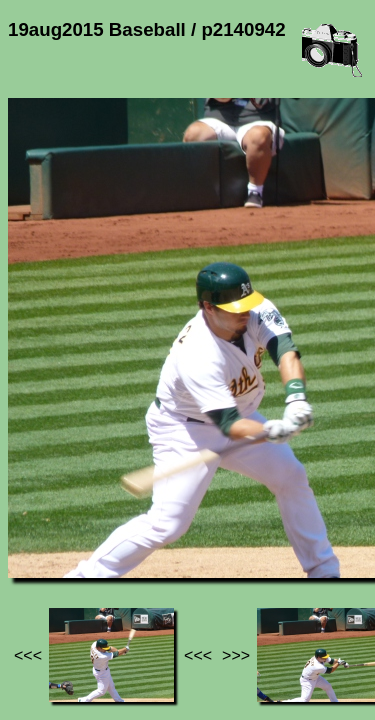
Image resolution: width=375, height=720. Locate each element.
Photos (119, 520)
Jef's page (44, 520)
